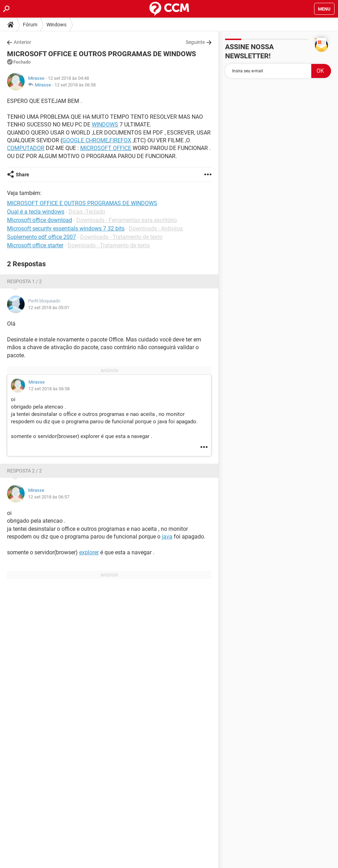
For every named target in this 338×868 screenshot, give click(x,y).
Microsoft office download (40, 220)
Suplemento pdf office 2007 (42, 237)
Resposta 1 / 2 (24, 281)
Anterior (23, 42)
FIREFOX (120, 140)
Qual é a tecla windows (36, 212)
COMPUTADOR (26, 148)
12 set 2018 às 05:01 (49, 308)
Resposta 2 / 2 (24, 471)
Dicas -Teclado (87, 212)
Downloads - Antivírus (156, 229)
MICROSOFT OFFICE (106, 148)
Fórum (30, 25)
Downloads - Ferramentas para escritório (127, 220)
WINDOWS (105, 125)
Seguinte (195, 42)
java (167, 537)
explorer (89, 552)
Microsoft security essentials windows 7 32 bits (66, 229)
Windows (56, 25)
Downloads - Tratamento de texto (121, 237)
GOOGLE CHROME (85, 140)
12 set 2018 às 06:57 (49, 497)
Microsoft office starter (35, 245)
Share (23, 175)
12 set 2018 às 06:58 (75, 85)
